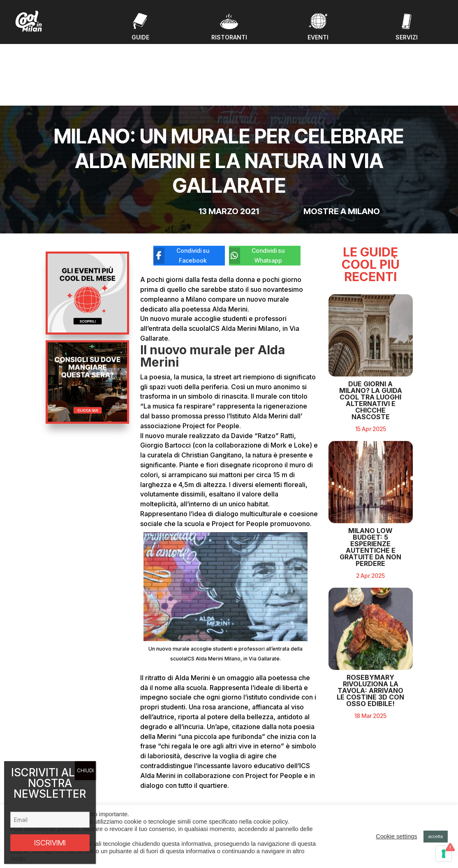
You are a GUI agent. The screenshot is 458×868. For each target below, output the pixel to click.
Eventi (150, 775)
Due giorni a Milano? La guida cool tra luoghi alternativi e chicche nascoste (371, 426)
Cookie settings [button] (396, 836)
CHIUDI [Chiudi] (85, 770)
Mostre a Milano (342, 145)
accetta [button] (436, 836)
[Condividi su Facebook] (183, 189)
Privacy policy (357, 801)
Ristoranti (154, 794)
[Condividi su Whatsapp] (259, 189)
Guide (150, 785)
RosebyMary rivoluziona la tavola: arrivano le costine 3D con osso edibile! (370, 716)
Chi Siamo (155, 804)
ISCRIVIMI (50, 843)
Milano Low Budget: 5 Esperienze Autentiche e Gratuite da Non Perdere (370, 573)
